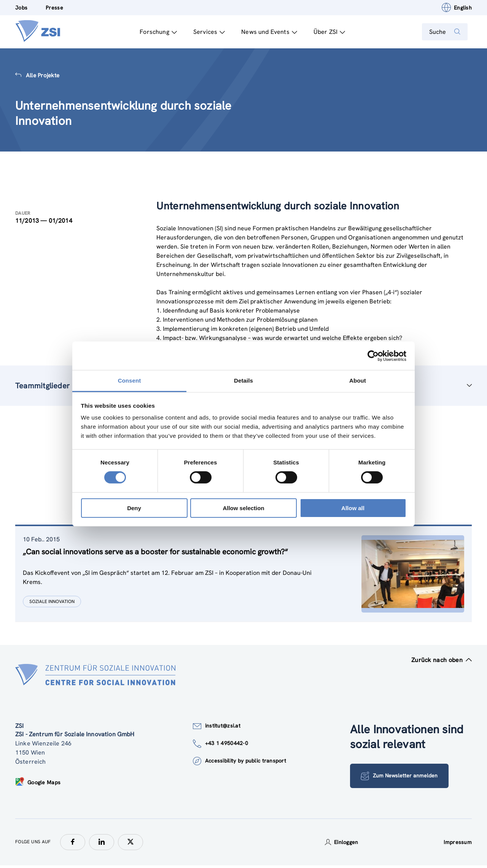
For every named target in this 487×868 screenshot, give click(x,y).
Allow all (353, 508)
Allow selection (243, 508)
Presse (54, 8)
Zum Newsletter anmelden (388, 778)
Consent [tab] (130, 381)
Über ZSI (325, 32)
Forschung (154, 32)
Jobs (21, 8)
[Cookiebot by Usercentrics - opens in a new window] (373, 356)
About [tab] (358, 381)
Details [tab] (243, 381)
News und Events (265, 32)
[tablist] (243, 577)
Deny (134, 508)
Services (205, 32)
